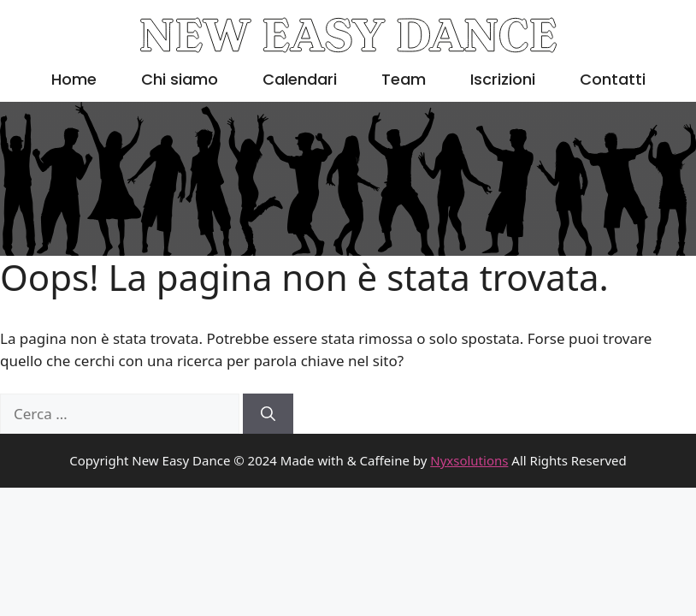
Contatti (613, 79)
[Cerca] (268, 414)
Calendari (300, 79)
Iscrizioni (503, 79)
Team (404, 79)
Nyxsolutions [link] (469, 460)
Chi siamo (180, 79)
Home (74, 79)
